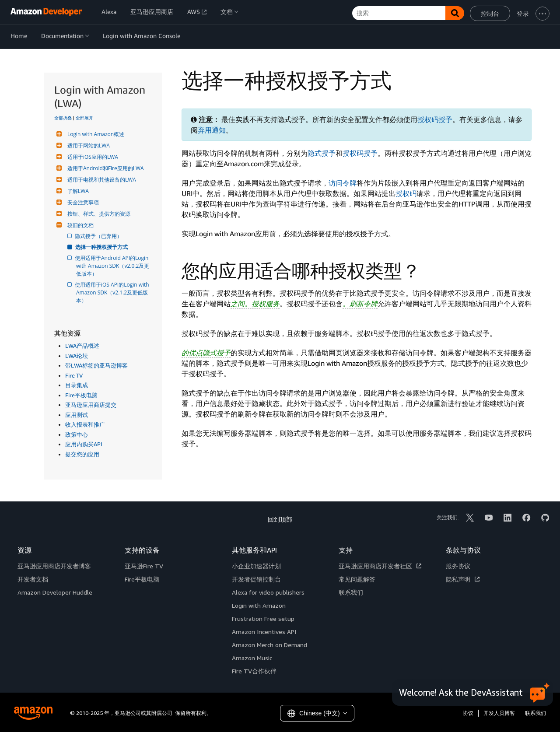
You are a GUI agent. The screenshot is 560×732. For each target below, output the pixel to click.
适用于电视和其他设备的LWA (101, 180)
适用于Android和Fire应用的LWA (105, 168)
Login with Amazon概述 (95, 134)
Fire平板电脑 (81, 395)
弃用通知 (212, 130)
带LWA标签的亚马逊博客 (96, 365)
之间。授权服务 (255, 304)
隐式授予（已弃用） (99, 236)
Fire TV (74, 375)
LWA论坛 (77, 356)
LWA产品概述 (82, 346)
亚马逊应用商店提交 (91, 405)
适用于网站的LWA (87, 145)
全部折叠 (63, 118)
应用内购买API (84, 444)
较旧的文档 (79, 225)
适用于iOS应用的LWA (92, 157)
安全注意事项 (82, 202)
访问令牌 (343, 183)
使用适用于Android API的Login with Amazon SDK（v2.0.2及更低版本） (113, 266)
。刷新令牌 (360, 304)
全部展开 (84, 118)
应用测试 (77, 415)
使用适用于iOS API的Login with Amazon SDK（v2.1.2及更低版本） (113, 292)
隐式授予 (322, 153)
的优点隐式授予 (206, 353)
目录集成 (77, 385)
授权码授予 (435, 119)
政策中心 (77, 434)
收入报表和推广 (85, 424)
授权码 (406, 193)
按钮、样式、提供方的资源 (98, 214)
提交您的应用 (82, 454)
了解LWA (77, 191)
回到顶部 (280, 519)
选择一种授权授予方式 (102, 247)
